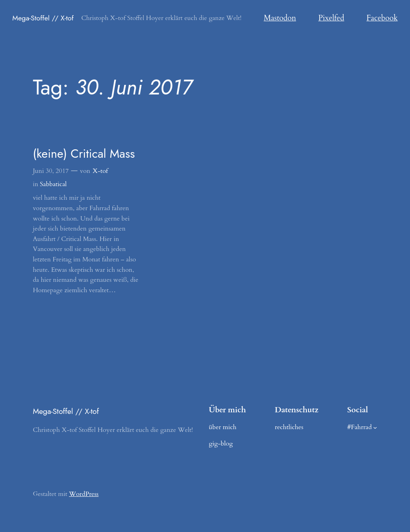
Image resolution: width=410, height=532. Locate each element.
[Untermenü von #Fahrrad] (375, 428)
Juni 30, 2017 (51, 171)
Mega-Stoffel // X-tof (43, 18)
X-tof (100, 171)
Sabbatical (53, 184)
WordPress (84, 494)
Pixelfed (331, 18)
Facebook (382, 18)
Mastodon (280, 18)
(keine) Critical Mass (84, 154)
